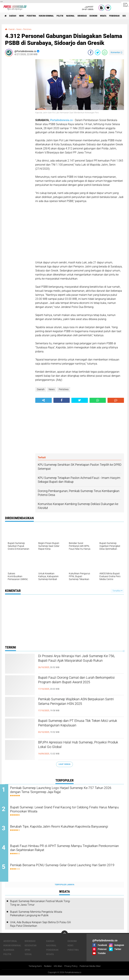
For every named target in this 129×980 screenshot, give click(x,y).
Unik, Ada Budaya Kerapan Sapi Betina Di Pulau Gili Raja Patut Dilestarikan (40, 928)
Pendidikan (52, 954)
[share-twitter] (98, 52)
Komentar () (116, 52)
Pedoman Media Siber (92, 971)
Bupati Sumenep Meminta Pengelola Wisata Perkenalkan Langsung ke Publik (36, 918)
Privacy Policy (72, 971)
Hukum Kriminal (57, 16)
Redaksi (46, 971)
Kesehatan (31, 950)
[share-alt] (44, 400)
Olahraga (9, 954)
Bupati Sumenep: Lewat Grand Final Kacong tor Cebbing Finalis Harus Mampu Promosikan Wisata (67, 811)
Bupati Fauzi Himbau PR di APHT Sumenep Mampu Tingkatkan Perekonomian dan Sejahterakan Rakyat (68, 852)
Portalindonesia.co (61, 120)
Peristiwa (38, 16)
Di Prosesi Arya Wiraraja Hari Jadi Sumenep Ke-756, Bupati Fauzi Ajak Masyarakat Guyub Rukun (80, 662)
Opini (27, 954)
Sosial (28, 958)
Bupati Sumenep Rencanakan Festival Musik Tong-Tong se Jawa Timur (40, 907)
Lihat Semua (64, 764)
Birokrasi (101, 16)
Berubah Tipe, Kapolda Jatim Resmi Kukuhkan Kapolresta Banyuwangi (63, 831)
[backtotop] (64, 938)
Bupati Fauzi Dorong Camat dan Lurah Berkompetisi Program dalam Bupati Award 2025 (79, 684)
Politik (73, 16)
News (26, 16)
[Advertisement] (18, 110)
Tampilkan (117, 591)
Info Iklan (57, 971)
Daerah (15, 16)
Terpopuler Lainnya (64, 889)
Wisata (50, 958)
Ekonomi (114, 16)
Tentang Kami (33, 971)
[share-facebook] (91, 52)
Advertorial (10, 945)
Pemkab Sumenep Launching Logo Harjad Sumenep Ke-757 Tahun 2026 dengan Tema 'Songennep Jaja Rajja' (65, 790)
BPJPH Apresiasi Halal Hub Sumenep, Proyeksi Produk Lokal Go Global (73, 745)
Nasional (86, 16)
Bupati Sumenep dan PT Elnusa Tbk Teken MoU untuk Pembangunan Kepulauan (78, 724)
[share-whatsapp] (105, 52)
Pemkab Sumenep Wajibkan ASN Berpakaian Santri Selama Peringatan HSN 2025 (80, 702)
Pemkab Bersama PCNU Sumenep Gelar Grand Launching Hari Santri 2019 (67, 872)
